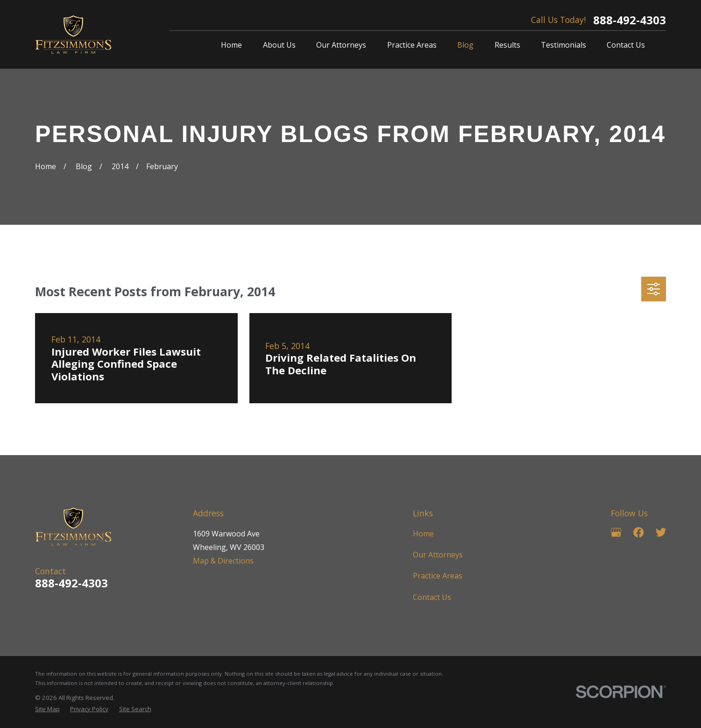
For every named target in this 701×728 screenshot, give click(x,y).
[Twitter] (661, 532)
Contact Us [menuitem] (626, 45)
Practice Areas (438, 576)
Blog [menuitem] (465, 45)
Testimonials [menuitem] (563, 45)
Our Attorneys (438, 555)
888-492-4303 (630, 20)
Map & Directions (223, 561)
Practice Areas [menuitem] (412, 45)
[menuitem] (47, 709)
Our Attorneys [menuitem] (341, 45)
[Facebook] (638, 532)
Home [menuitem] (231, 45)
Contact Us (432, 597)
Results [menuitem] (507, 45)
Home (423, 534)
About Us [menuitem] (279, 45)
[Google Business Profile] (616, 532)
